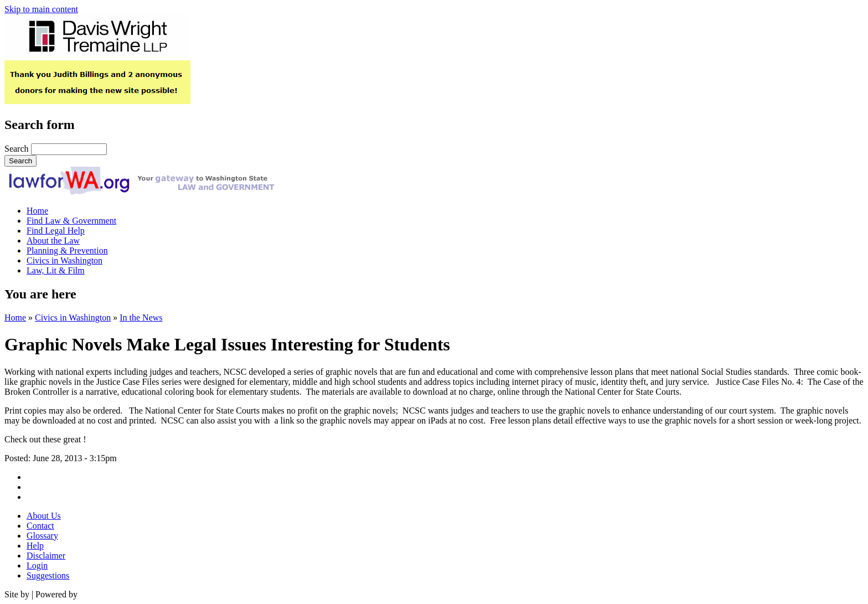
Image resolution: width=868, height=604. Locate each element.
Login (37, 566)
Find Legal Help (56, 231)
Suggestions (48, 575)
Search (17, 149)
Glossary (42, 536)
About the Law (53, 241)
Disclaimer (46, 556)
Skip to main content (41, 9)
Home (37, 211)
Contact (40, 526)
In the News (141, 318)
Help (35, 546)
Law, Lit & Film (56, 270)
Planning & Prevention (67, 251)
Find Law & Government (71, 221)
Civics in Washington (64, 260)
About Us (44, 516)
